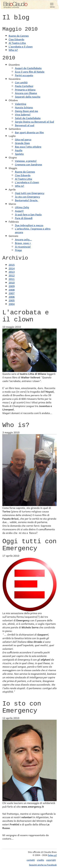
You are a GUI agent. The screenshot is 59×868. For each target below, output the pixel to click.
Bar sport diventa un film (29, 132)
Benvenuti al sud (25, 125)
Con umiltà (21, 82)
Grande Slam (22, 143)
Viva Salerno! (23, 114)
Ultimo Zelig (22, 207)
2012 (12, 275)
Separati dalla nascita (28, 97)
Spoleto (19, 154)
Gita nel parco (23, 139)
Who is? (13, 50)
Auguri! (19, 211)
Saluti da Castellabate (28, 118)
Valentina (21, 104)
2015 (12, 265)
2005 (12, 300)
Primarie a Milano (25, 90)
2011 (12, 279)
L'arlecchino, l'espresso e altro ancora (33, 230)
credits (41, 860)
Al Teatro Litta (17, 43)
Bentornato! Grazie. (27, 200)
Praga (18, 250)
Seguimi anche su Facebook (43, 865)
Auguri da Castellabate (28, 68)
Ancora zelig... (23, 239)
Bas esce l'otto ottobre (28, 147)
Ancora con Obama (26, 93)
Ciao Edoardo (16, 39)
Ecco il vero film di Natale (30, 72)
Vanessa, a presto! (26, 161)
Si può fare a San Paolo (28, 214)
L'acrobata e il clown (21, 46)
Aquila (19, 150)
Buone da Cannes (19, 36)
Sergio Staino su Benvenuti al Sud (34, 122)
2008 (12, 290)
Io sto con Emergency (27, 197)
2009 (12, 286)
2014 (12, 268)
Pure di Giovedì (24, 218)
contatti (31, 860)
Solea (52, 855)
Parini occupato (24, 75)
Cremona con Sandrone (28, 164)
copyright (51, 860)
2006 (12, 297)
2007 (12, 293)
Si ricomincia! (23, 247)
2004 (12, 304)
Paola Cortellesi (24, 86)
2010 (12, 282)
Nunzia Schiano (24, 107)
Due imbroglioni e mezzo (29, 225)
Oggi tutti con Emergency (30, 193)
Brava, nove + (23, 243)
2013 (12, 272)
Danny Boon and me (26, 111)
